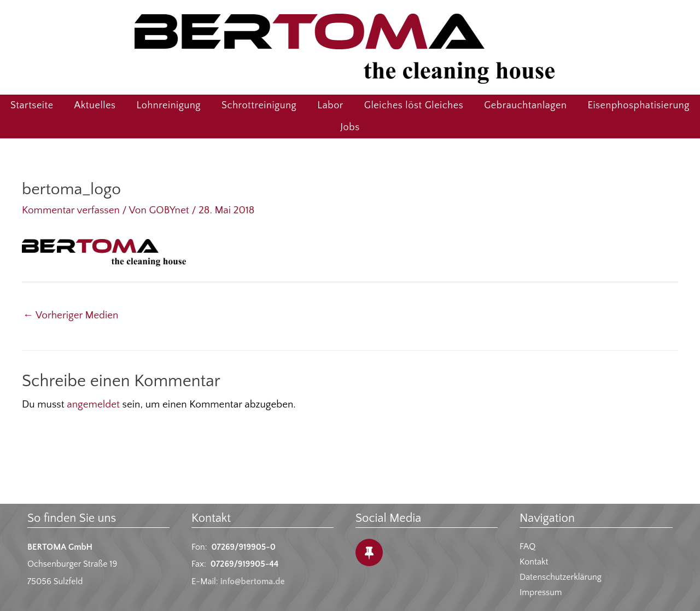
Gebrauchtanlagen (525, 106)
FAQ (527, 546)
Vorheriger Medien (71, 315)
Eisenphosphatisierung (638, 106)
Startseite (32, 106)
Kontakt (534, 562)
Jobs (350, 127)
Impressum (541, 592)
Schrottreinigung (259, 106)
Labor (330, 106)
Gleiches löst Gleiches (414, 106)
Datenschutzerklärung (561, 577)
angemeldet (93, 405)
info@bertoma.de (253, 581)
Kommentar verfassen (71, 210)
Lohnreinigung (169, 106)
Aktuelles (95, 106)
